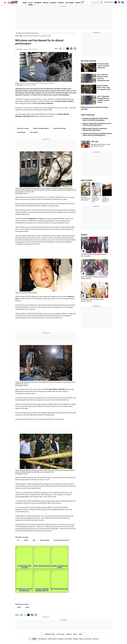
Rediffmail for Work (50, 634)
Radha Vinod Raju (45, 540)
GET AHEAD (70, 3)
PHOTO (19, 607)
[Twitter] (116, 2)
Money (75, 634)
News (21, 36)
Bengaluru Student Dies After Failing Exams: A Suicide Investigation (95, 119)
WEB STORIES (87, 180)
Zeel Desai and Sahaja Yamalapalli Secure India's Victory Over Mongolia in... (97, 134)
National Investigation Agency (41, 128)
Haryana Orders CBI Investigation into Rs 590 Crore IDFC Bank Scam (97, 124)
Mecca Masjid (34, 132)
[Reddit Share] (75, 49)
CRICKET (53, 3)
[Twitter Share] (67, 49)
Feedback (76, 639)
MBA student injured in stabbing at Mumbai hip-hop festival (95, 129)
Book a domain (61, 634)
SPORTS (61, 3)
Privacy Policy (68, 639)
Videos (80, 634)
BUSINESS (38, 3)
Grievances (96, 639)
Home (17, 36)
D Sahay (26, 540)
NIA (18, 540)
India (34, 540)
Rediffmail (69, 634)
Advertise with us (53, 639)
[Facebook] (123, 2)
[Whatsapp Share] (64, 49)
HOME (25, 3)
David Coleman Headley (60, 128)
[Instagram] (119, 2)
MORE (27, 607)
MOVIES (46, 3)
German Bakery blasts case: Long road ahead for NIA (104, 88)
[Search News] (101, 2)
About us (81, 639)
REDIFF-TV (79, 3)
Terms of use (88, 639)
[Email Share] (60, 49)
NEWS (31, 3)
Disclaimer (61, 639)
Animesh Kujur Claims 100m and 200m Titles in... (101, 145)
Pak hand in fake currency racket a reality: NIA (103, 66)
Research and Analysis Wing (61, 540)
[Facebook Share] (71, 49)
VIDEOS (84, 235)
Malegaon (19, 116)
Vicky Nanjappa (21, 132)
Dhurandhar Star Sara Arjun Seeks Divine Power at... (92, 300)
